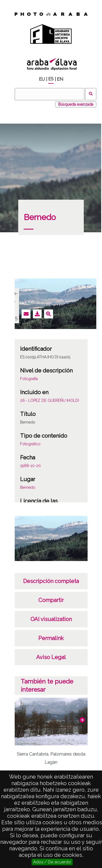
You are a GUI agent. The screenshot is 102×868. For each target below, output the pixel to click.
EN (60, 79)
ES (51, 79)
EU (42, 79)
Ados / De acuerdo (52, 862)
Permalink (51, 638)
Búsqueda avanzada (76, 104)
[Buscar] (50, 94)
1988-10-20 (30, 466)
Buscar (91, 94)
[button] (82, 720)
